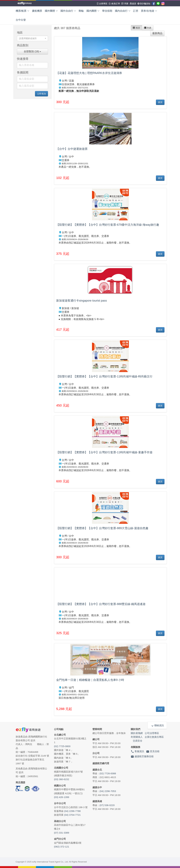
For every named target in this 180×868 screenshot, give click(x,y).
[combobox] (33, 38)
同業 (125, 4)
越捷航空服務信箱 (142, 757)
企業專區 (102, 4)
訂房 (136, 11)
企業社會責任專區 (154, 737)
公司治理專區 (152, 733)
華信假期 (107, 11)
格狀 (136, 28)
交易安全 (138, 741)
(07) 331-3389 (62, 833)
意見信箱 (153, 752)
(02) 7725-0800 (62, 746)
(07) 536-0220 (107, 805)
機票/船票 (22, 11)
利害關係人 (137, 737)
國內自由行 (123, 11)
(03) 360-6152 (62, 779)
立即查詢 (41, 94)
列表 (148, 28)
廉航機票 (37, 11)
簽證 (133, 4)
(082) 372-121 (62, 847)
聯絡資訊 (157, 726)
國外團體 (51, 11)
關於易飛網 (137, 733)
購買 (160, 102)
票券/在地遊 (149, 11)
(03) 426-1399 (62, 797)
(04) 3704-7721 (72, 815)
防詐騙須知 (144, 4)
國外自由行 (68, 11)
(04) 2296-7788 (72, 811)
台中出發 (21, 20)
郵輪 (81, 11)
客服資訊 (137, 752)
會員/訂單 (114, 4)
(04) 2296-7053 (108, 791)
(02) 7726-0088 (108, 773)
